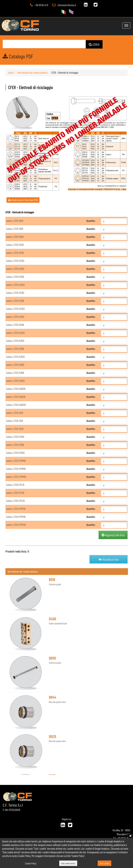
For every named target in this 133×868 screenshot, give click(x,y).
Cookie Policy (31, 863)
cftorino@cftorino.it (67, 5)
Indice (11, 72)
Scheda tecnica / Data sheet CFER (23, 200)
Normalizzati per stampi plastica (33, 72)
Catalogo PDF (18, 56)
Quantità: (91, 221)
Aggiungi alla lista (113, 535)
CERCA (94, 44)
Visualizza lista (109, 559)
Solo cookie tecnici (68, 863)
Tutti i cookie (104, 863)
